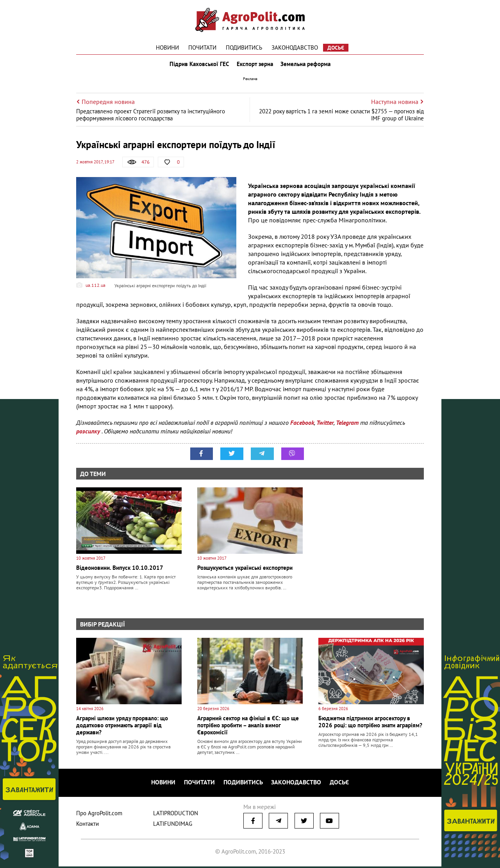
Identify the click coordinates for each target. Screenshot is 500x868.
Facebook (302, 426)
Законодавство (295, 47)
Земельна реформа (307, 66)
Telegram (347, 426)
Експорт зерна (255, 66)
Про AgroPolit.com (99, 815)
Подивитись (244, 47)
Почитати (202, 47)
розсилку (89, 435)
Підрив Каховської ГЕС (198, 66)
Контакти (87, 825)
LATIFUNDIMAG (173, 825)
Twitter (325, 426)
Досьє (336, 48)
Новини (167, 47)
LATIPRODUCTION (176, 815)
